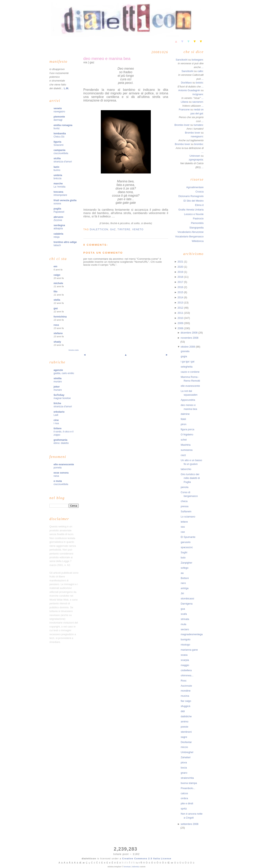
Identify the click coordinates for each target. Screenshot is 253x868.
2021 (181, 262)
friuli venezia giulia (65, 200)
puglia (57, 209)
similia (58, 378)
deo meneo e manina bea (107, 58)
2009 (181, 323)
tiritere (58, 428)
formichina (60, 317)
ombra (184, 798)
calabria (58, 234)
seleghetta (187, 367)
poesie (184, 727)
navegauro (197, 136)
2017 (181, 282)
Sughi (184, 552)
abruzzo (58, 217)
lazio (56, 167)
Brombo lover (182, 125)
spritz (184, 809)
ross (56, 325)
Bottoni (185, 578)
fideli (183, 419)
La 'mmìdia (59, 187)
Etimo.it (199, 205)
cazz (183, 455)
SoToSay (59, 395)
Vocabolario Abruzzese (191, 232)
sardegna (59, 225)
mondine (186, 691)
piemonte (59, 117)
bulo (183, 558)
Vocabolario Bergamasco (189, 236)
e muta (58, 481)
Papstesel (59, 212)
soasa (184, 655)
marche (58, 183)
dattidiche (186, 716)
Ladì (56, 415)
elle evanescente (64, 464)
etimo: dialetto (61, 443)
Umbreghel (187, 752)
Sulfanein (186, 511)
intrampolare (60, 195)
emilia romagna (63, 125)
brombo (198, 144)
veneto (58, 108)
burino (57, 170)
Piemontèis (197, 223)
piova (184, 762)
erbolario (59, 412)
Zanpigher (186, 563)
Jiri (182, 593)
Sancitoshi (182, 60)
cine (56, 420)
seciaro (185, 629)
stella (57, 300)
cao (183, 532)
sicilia (57, 158)
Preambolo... (188, 788)
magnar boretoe (62, 398)
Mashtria (186, 445)
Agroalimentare (195, 187)
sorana (57, 204)
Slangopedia (196, 228)
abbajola (58, 228)
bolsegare (197, 60)
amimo (185, 722)
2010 (181, 318)
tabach (57, 245)
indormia (135, 867)
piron (184, 424)
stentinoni (186, 732)
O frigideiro (187, 434)
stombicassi (187, 598)
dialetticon (99, 229)
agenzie (58, 370)
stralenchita (187, 778)
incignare (198, 94)
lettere (184, 522)
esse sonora (61, 473)
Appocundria (188, 400)
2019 (181, 272)
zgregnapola (196, 160)
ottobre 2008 (188, 347)
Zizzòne (58, 220)
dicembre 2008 (189, 333)
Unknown (195, 156)
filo (55, 291)
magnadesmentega (192, 634)
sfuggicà (185, 706)
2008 (181, 328)
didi (183, 711)
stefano (58, 333)
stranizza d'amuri (63, 162)
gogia (184, 356)
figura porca (187, 429)
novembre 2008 (190, 338)
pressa (185, 506)
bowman (127, 867)
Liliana (185, 102)
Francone (184, 109)
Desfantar (186, 742)
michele (58, 283)
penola (185, 487)
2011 (181, 313)
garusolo (186, 542)
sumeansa (187, 450)
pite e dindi (187, 803)
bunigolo (186, 639)
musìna (185, 696)
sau (183, 527)
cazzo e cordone (190, 372)
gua (183, 609)
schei (184, 440)
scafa (184, 614)
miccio (184, 747)
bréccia (58, 178)
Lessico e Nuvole (194, 214)
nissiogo (185, 645)
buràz (57, 128)
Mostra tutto (74, 350)
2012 (181, 308)
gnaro (184, 773)
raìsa (56, 476)
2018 (181, 277)
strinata (185, 619)
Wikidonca (198, 241)
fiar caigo (186, 701)
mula (183, 624)
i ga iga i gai (187, 362)
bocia (184, 768)
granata (185, 351)
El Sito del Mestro (194, 201)
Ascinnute (186, 686)
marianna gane (189, 650)
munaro (58, 390)
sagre (184, 737)
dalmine (185, 414)
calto (200, 71)
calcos (184, 793)
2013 (181, 303)
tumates (198, 125)
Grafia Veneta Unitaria (191, 210)
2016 (181, 287)
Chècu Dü (59, 137)
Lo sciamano (188, 517)
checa (184, 501)
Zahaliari (186, 757)
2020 (181, 267)
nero (183, 583)
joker (57, 387)
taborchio (186, 469)
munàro (58, 382)
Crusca (200, 192)
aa (182, 573)
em (55, 266)
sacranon (198, 102)
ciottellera (186, 670)
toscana (58, 192)
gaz (56, 308)
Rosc (184, 681)
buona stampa (189, 783)
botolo (199, 83)
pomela (58, 468)
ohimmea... (187, 675)
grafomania (60, 440)
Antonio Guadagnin (189, 90)
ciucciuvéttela (61, 153)
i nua (56, 423)
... (202, 67)
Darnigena (187, 604)
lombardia (60, 133)
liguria (57, 142)
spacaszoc (187, 547)
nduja (57, 237)
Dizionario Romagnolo (191, 196)
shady (57, 342)
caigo (57, 275)
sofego (185, 568)
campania (59, 150)
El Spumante (188, 537)
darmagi (58, 120)
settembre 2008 (190, 824)
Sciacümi (59, 145)
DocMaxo (186, 83)
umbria (58, 175)
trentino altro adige (65, 242)
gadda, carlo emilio (64, 373)
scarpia (185, 660)
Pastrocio (198, 218)
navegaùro (59, 112)
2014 (181, 297)
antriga (185, 588)
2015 (181, 292)
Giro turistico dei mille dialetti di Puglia (190, 478)
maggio (185, 665)
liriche (57, 403)
